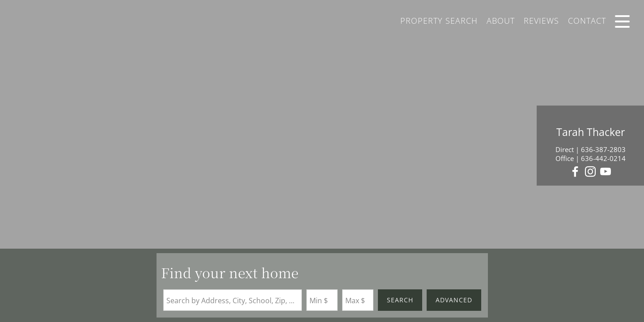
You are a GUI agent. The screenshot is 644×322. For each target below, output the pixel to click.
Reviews (541, 21)
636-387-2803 (603, 149)
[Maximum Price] (358, 300)
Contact (587, 21)
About (501, 21)
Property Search (439, 21)
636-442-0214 (603, 158)
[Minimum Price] (322, 300)
